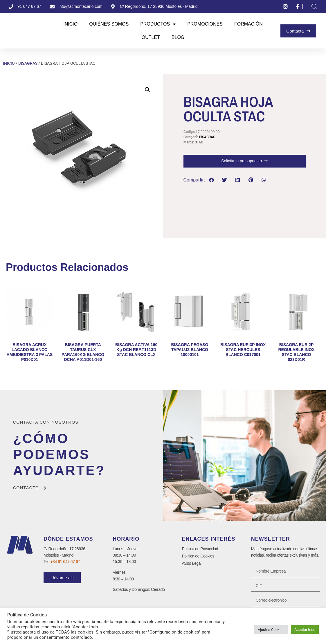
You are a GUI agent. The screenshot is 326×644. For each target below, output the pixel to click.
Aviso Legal (191, 563)
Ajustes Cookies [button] (271, 630)
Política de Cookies (198, 556)
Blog (178, 37)
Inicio (70, 24)
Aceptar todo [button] (305, 630)
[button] (147, 90)
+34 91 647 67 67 (65, 562)
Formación (248, 24)
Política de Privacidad (200, 549)
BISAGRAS (28, 63)
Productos (158, 24)
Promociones (205, 24)
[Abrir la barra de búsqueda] (314, 7)
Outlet (151, 37)
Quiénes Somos (109, 24)
